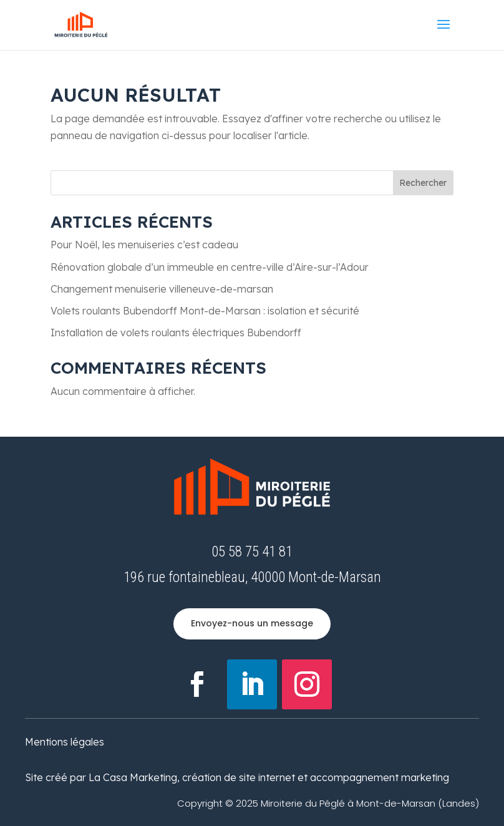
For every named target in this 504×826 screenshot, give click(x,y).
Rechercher (423, 183)
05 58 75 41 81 (252, 552)
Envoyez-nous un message (252, 623)
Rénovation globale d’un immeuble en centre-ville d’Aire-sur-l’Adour (210, 267)
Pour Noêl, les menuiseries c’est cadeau (144, 245)
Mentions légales (65, 742)
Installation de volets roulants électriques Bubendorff (176, 333)
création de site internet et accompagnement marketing (316, 777)
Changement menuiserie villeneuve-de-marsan (162, 289)
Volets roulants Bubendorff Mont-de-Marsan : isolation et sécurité (205, 311)
